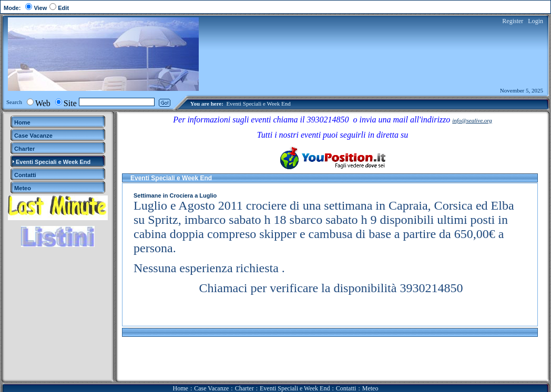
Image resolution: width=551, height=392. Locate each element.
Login (535, 21)
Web (43, 103)
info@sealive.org (472, 120)
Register (513, 21)
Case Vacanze (211, 388)
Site (70, 103)
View (40, 8)
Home (181, 388)
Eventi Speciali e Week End (258, 104)
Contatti (346, 388)
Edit (63, 8)
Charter (244, 388)
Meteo (370, 388)
